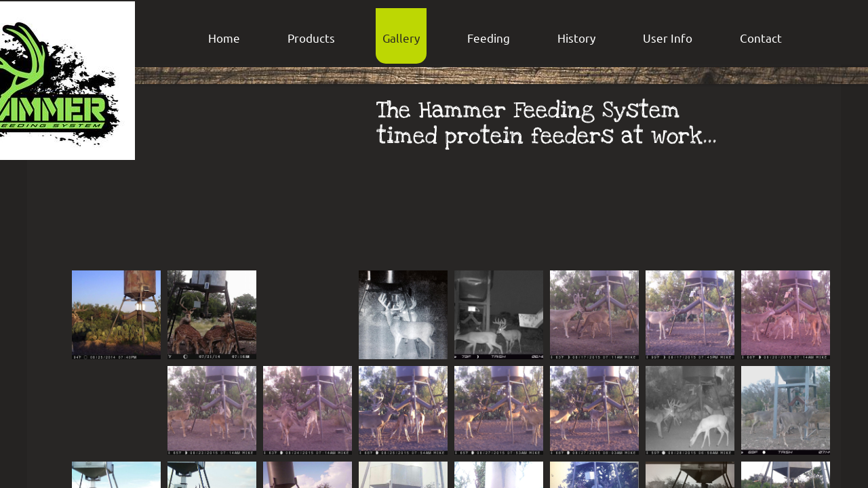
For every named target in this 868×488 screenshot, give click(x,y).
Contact (761, 38)
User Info (668, 38)
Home (224, 38)
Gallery (401, 38)
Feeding (489, 38)
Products (311, 38)
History (576, 38)
